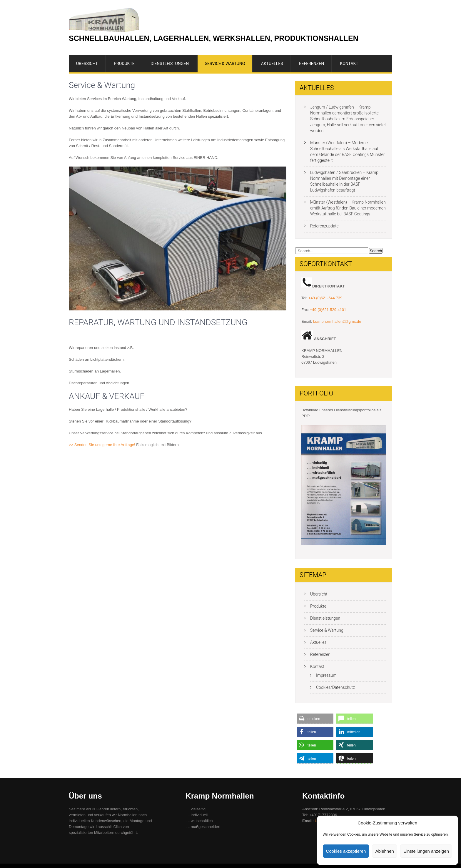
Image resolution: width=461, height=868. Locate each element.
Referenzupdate (324, 226)
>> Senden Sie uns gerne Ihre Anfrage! (102, 445)
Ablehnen (384, 851)
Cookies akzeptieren (346, 851)
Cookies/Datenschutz (335, 687)
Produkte (124, 64)
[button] (315, 719)
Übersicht (87, 64)
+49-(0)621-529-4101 (328, 310)
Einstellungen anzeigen (426, 851)
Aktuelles (272, 64)
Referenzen (311, 64)
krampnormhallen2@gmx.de (337, 321)
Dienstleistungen (170, 64)
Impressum (326, 675)
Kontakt (349, 64)
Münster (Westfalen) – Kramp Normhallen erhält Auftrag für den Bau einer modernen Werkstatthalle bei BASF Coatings (348, 208)
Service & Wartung (225, 64)
